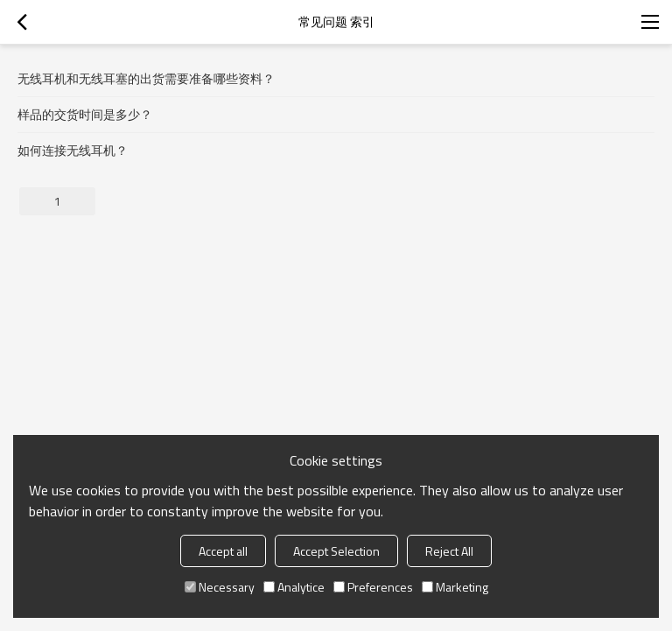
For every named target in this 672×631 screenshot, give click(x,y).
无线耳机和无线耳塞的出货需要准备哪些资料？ (146, 78)
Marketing (455, 587)
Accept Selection (336, 551)
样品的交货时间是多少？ (85, 114)
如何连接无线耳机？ (73, 150)
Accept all (223, 551)
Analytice (294, 587)
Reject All (449, 551)
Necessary (220, 587)
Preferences (373, 587)
